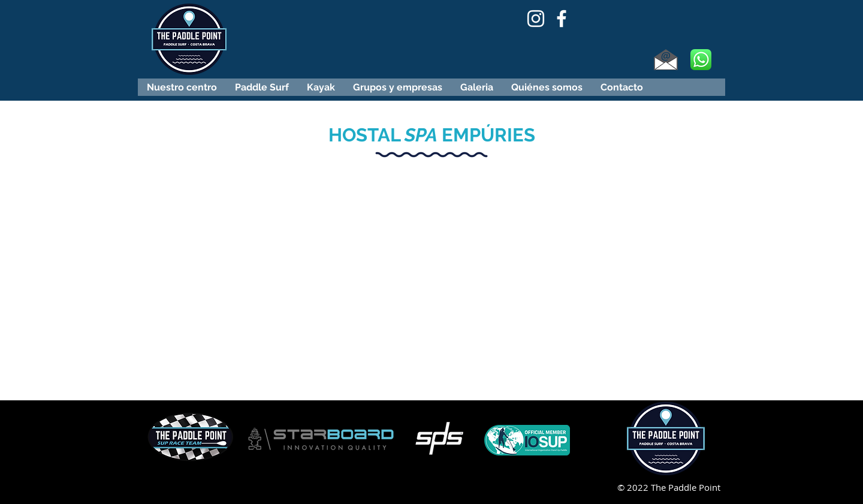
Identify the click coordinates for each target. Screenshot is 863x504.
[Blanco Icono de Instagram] (536, 19)
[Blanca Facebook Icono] (562, 19)
